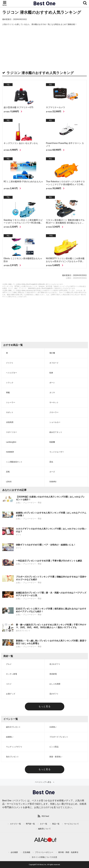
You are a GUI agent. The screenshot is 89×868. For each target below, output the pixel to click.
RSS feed (45, 816)
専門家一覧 (30, 824)
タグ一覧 (44, 824)
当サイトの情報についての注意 (44, 857)
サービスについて (72, 824)
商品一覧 (56, 824)
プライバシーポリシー (44, 852)
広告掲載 (27, 852)
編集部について (44, 829)
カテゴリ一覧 (15, 824)
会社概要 (14, 852)
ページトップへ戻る (43, 782)
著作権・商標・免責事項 (68, 852)
